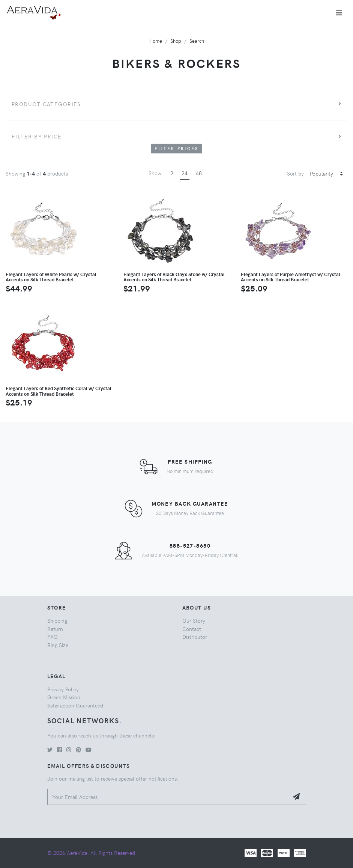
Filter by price (37, 136)
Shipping (57, 620)
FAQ (53, 637)
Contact (192, 629)
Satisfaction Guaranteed (75, 705)
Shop (176, 41)
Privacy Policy (63, 689)
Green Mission (64, 697)
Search (197, 41)
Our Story (194, 620)
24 (185, 173)
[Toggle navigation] (339, 13)
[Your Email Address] (168, 797)
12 (170, 173)
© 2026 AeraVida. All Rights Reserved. (92, 853)
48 (199, 173)
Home (156, 41)
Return (55, 629)
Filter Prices (177, 148)
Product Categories (46, 104)
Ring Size (58, 645)
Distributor (195, 637)
